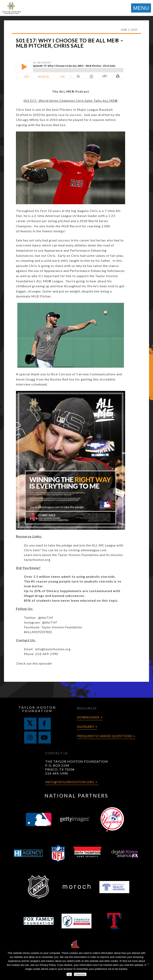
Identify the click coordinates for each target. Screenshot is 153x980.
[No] (148, 964)
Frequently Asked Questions (104, 736)
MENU (141, 8)
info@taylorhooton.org (53, 649)
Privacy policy (80, 975)
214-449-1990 (57, 773)
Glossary (86, 726)
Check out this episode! (34, 663)
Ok (69, 975)
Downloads (88, 717)
